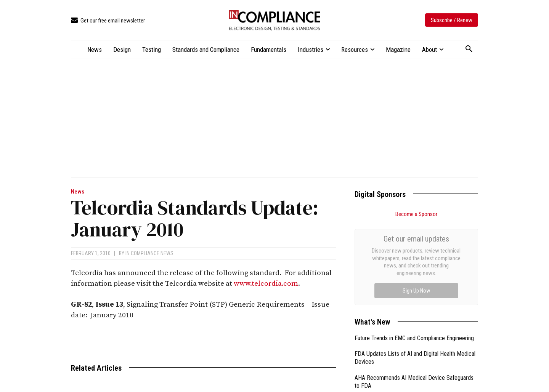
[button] (469, 49)
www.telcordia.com (266, 284)
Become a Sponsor (416, 214)
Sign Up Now (416, 291)
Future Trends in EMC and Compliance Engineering (414, 338)
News (78, 192)
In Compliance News (149, 253)
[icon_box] (108, 21)
